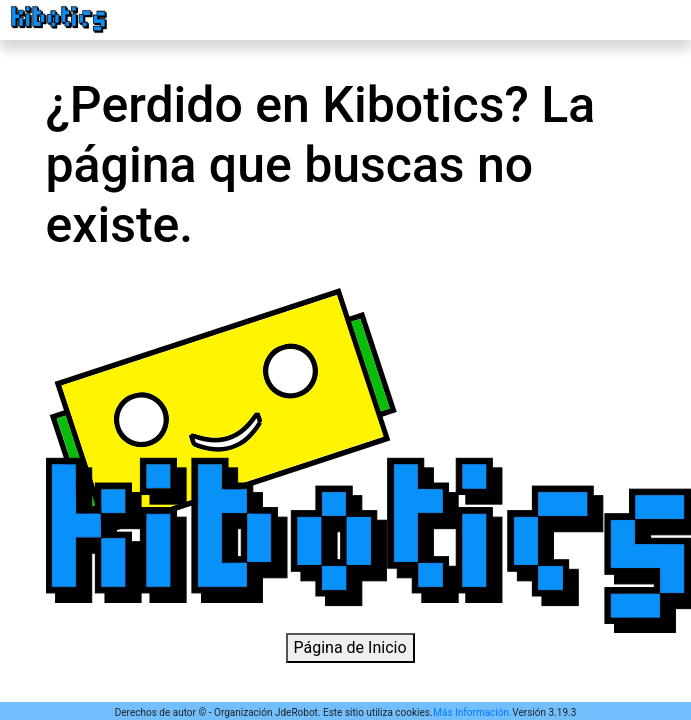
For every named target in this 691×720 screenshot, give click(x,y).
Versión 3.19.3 (544, 712)
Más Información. (472, 712)
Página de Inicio (350, 647)
